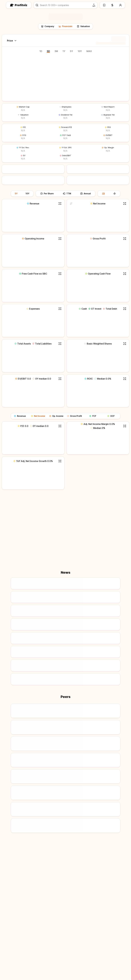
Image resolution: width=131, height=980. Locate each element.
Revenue (20, 416)
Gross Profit (75, 416)
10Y (80, 51)
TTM (67, 193)
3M (56, 51)
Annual (86, 193)
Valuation (83, 26)
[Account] (121, 5)
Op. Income (56, 416)
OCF (111, 416)
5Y (71, 51)
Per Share (47, 193)
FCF (93, 416)
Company (48, 26)
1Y (64, 51)
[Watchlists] (104, 5)
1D (41, 51)
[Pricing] (112, 5)
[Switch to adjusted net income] (71, 203)
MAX (89, 51)
